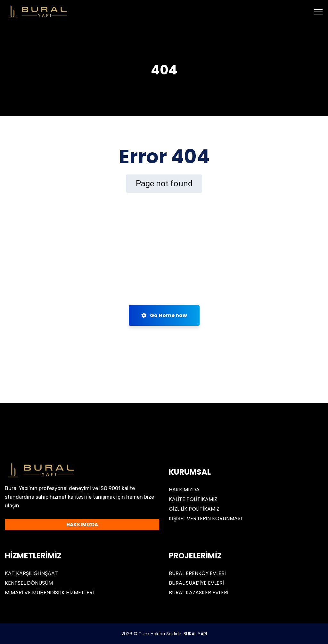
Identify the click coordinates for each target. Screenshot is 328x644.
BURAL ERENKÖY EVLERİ (197, 573)
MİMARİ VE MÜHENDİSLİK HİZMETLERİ (49, 593)
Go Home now (164, 315)
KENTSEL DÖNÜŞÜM (29, 583)
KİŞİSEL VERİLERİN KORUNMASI (205, 518)
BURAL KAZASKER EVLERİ (199, 593)
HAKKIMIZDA (184, 490)
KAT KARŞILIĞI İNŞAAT (31, 573)
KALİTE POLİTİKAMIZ (193, 499)
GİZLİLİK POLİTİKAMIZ (194, 509)
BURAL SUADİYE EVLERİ (196, 583)
